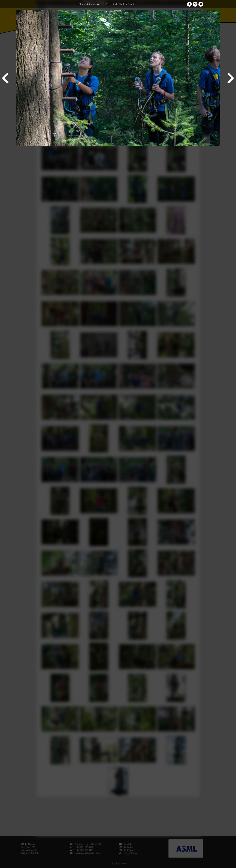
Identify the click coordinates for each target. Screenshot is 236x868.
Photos (82, 4)
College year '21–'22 (99, 4)
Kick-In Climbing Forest (123, 4)
